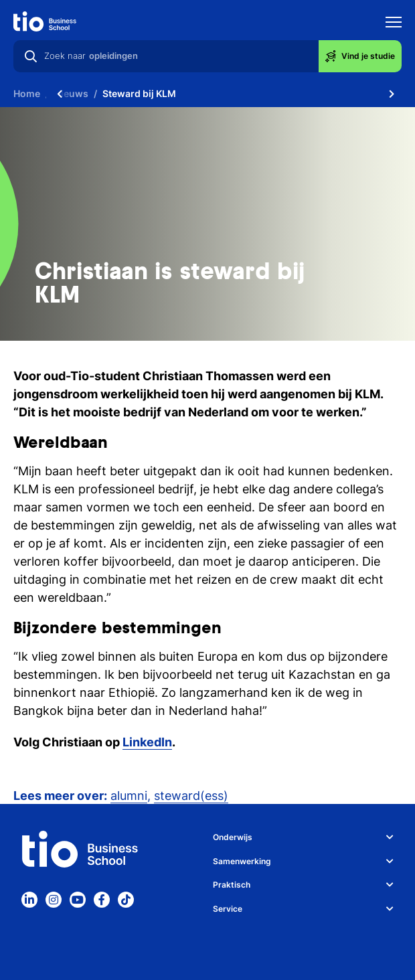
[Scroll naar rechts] (392, 94)
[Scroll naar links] (60, 94)
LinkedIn (147, 742)
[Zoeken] (31, 56)
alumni (129, 796)
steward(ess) (191, 796)
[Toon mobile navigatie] (394, 24)
